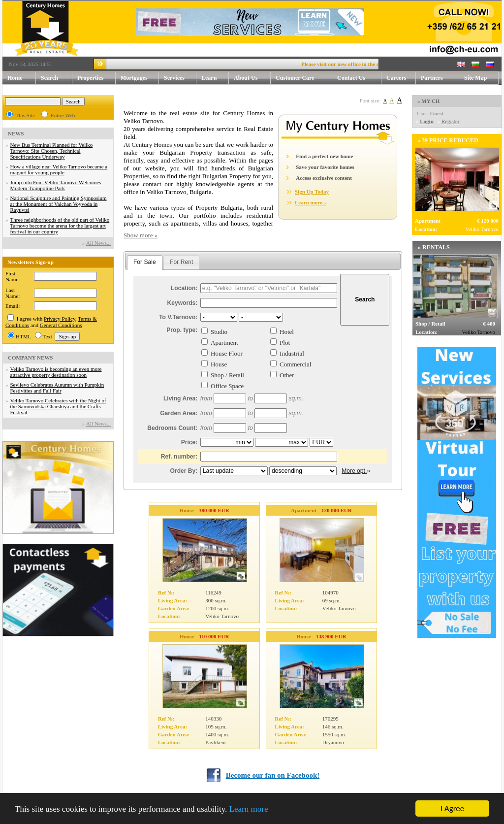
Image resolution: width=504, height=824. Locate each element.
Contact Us (359, 78)
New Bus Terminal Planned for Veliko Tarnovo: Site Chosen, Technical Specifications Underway (52, 151)
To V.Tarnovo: (178, 317)
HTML (23, 336)
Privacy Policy (60, 319)
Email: (13, 306)
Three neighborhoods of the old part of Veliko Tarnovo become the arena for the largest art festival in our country (60, 226)
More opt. (354, 471)
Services (180, 78)
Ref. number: (179, 457)
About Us (252, 78)
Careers (396, 78)
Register (451, 121)
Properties (96, 78)
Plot (285, 343)
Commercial (295, 364)
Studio (219, 332)
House (219, 364)
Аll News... (98, 243)
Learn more (249, 809)
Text (47, 336)
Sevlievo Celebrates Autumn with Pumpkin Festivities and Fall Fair (57, 388)
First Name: (13, 276)
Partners (432, 78)
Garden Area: (179, 413)
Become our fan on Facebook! (273, 775)
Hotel (287, 332)
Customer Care (295, 78)
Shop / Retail (227, 375)
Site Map (475, 78)
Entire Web (63, 115)
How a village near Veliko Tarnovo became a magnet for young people (59, 169)
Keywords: (183, 303)
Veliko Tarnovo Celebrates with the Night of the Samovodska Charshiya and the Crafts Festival (58, 406)
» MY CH (428, 101)
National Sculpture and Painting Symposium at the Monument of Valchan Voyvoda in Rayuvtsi (59, 204)
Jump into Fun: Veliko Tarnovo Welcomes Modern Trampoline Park (56, 185)
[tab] (145, 263)
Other (287, 375)
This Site (25, 115)
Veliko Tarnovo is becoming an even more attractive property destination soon (56, 372)
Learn (215, 78)
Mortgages (134, 78)
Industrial (292, 353)
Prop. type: (182, 330)
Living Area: (180, 398)
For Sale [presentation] (145, 262)
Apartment (224, 343)
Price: (189, 442)
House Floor (227, 353)
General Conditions (61, 325)
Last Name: (13, 293)
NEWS (16, 133)
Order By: (184, 471)
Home (15, 78)
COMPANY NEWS (30, 358)
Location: (184, 288)
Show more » (141, 235)
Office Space (227, 386)
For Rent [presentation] (181, 262)
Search (49, 78)
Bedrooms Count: (172, 428)
